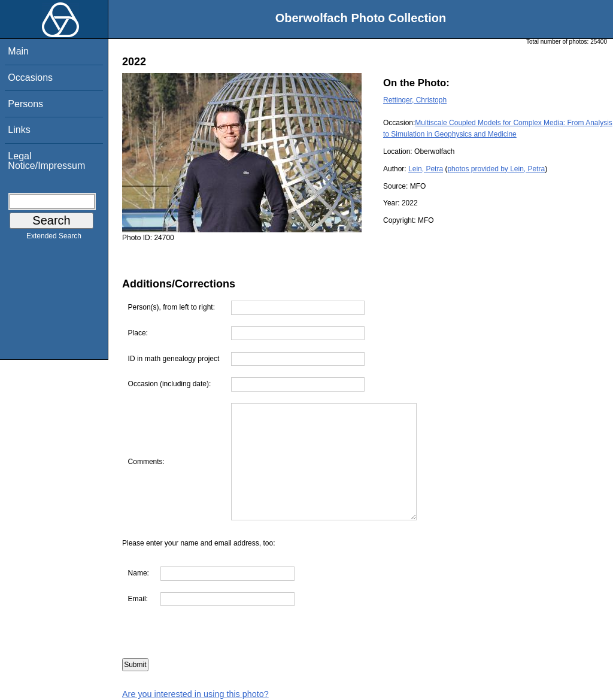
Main (18, 51)
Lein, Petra (426, 169)
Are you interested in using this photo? (195, 694)
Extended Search (54, 238)
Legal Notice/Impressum (46, 161)
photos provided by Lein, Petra (496, 169)
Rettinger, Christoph (415, 100)
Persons (25, 104)
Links (19, 130)
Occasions (30, 78)
